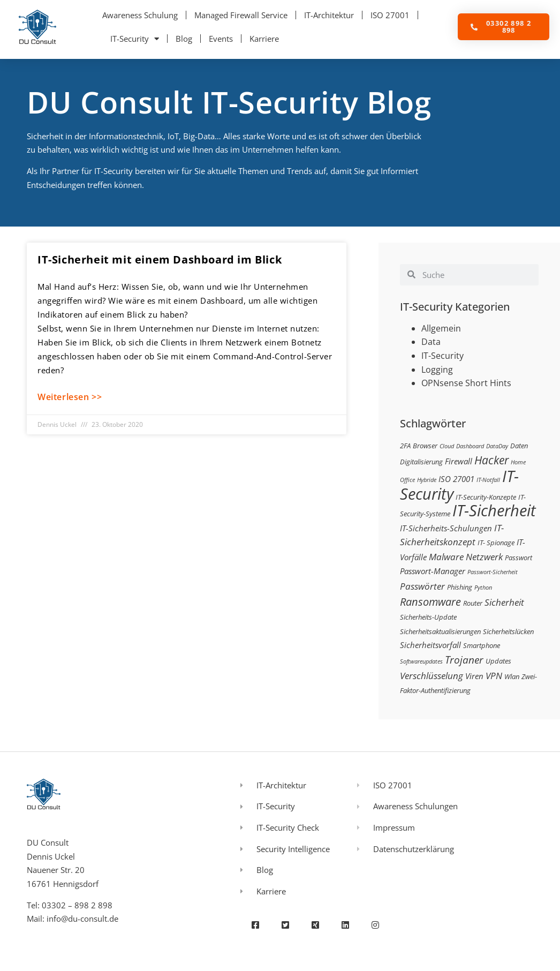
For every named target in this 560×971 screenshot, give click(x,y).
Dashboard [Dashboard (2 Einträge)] (470, 446)
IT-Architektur (329, 15)
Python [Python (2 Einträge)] (483, 588)
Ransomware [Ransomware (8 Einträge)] (430, 601)
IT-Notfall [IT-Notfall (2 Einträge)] (488, 480)
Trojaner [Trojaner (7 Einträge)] (464, 660)
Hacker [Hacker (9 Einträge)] (491, 460)
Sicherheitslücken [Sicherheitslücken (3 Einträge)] (508, 631)
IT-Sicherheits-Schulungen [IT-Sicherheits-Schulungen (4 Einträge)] (446, 528)
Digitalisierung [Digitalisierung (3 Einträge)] (421, 462)
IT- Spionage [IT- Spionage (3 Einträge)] (496, 543)
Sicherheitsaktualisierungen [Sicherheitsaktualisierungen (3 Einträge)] (440, 631)
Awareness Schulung (140, 15)
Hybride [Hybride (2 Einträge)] (427, 480)
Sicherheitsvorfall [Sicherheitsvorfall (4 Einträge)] (430, 645)
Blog (184, 39)
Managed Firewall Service (241, 15)
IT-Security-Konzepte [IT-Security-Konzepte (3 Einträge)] (486, 497)
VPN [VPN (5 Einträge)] (494, 676)
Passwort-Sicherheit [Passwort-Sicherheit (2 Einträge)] (493, 572)
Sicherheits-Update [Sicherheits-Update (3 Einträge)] (428, 617)
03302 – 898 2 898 (77, 905)
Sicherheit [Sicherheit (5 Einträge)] (504, 602)
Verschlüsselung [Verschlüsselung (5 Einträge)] (432, 676)
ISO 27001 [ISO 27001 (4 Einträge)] (456, 479)
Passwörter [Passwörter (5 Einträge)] (422, 586)
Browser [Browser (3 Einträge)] (425, 446)
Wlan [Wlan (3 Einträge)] (512, 676)
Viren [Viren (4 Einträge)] (474, 676)
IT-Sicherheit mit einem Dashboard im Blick (160, 259)
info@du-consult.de (82, 919)
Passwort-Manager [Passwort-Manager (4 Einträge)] (433, 571)
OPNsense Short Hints (466, 383)
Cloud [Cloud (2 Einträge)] (447, 446)
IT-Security (135, 39)
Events (221, 39)
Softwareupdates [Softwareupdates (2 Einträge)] (421, 661)
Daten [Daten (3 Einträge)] (519, 446)
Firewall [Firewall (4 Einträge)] (459, 461)
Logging (437, 370)
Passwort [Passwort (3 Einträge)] (519, 558)
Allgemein (441, 328)
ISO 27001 (390, 15)
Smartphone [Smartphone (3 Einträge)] (482, 645)
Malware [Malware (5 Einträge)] (446, 557)
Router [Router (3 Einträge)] (473, 603)
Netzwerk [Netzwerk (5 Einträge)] (484, 557)
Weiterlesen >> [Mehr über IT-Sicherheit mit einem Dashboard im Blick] (70, 397)
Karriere (264, 39)
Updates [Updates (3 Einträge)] (498, 661)
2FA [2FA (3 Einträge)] (405, 446)
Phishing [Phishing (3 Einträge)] (460, 587)
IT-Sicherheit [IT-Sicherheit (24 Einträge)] (494, 510)
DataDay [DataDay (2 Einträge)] (497, 446)
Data (431, 342)
